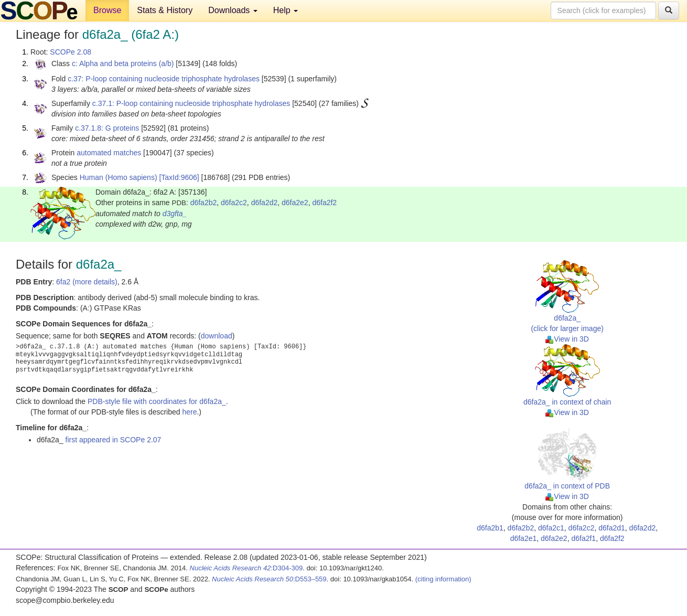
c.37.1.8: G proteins (107, 128)
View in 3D (567, 339)
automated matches (109, 153)
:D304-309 (246, 568)
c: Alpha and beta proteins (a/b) (123, 63)
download (217, 336)
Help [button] (286, 10)
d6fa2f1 (583, 538)
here (189, 412)
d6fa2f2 (324, 203)
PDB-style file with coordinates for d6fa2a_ (157, 401)
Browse (107, 10)
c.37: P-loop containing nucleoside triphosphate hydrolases (164, 79)
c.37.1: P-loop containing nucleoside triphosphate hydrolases (191, 103)
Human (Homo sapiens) (119, 177)
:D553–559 (269, 579)
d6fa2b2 (204, 203)
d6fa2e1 (524, 538)
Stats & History (165, 10)
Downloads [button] (233, 10)
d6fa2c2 (234, 203)
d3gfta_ (175, 214)
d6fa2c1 (551, 528)
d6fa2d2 (265, 203)
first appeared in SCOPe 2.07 (114, 440)
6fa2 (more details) (87, 282)
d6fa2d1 (612, 528)
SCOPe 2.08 (71, 52)
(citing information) (443, 579)
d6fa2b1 (490, 528)
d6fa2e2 (295, 203)
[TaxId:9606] (179, 177)
